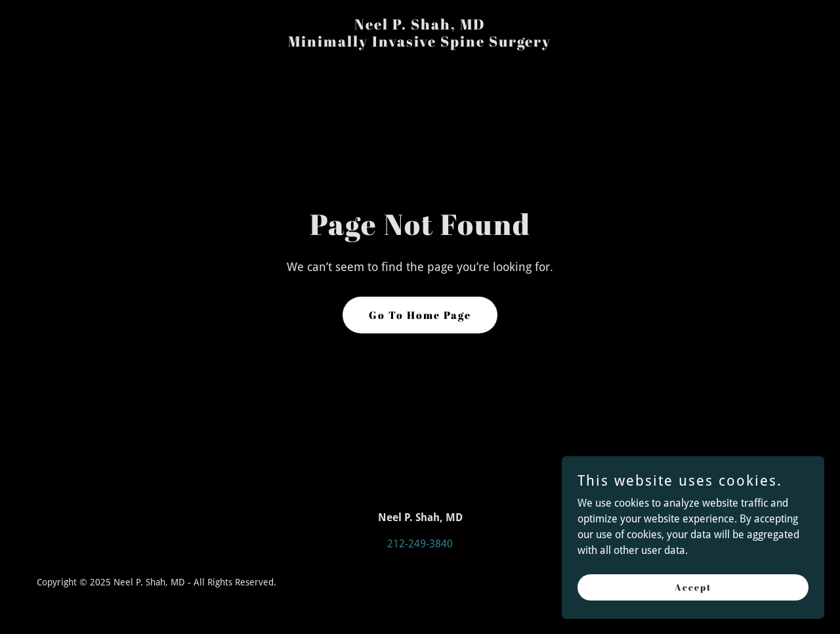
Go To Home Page (420, 315)
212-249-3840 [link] (420, 544)
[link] (420, 43)
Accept (693, 587)
